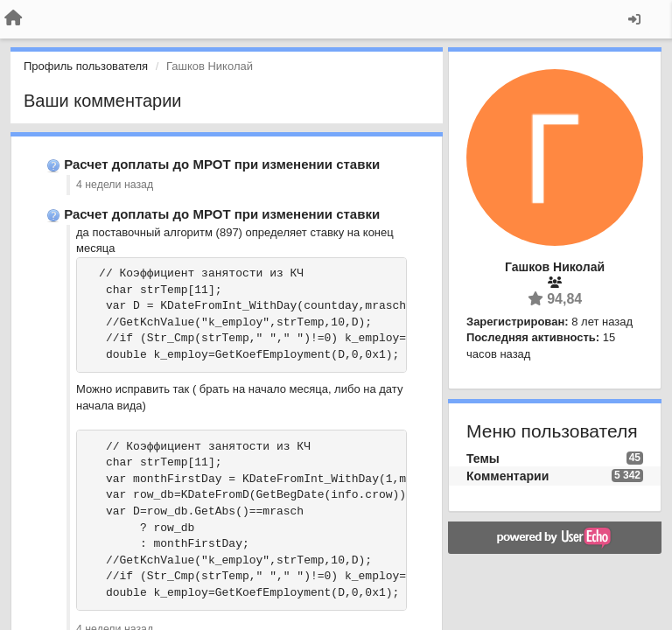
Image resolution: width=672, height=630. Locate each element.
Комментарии (507, 476)
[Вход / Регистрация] (634, 19)
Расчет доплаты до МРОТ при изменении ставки (222, 164)
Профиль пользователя (86, 66)
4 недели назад (115, 185)
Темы (483, 458)
